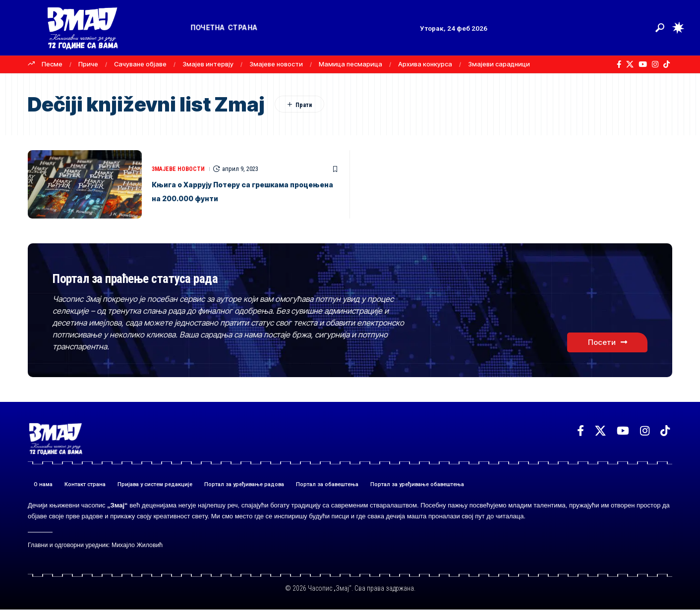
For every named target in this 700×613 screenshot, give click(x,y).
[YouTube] (643, 64)
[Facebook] (619, 64)
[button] (660, 28)
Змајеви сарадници (499, 64)
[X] (630, 64)
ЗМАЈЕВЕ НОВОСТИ (180, 162)
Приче (88, 64)
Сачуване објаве (140, 64)
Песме (52, 64)
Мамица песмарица (350, 64)
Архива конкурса (425, 64)
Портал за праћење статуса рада (190, 278)
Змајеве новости (276, 64)
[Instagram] (655, 64)
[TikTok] (667, 64)
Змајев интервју (208, 64)
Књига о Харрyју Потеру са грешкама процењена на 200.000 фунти (237, 191)
